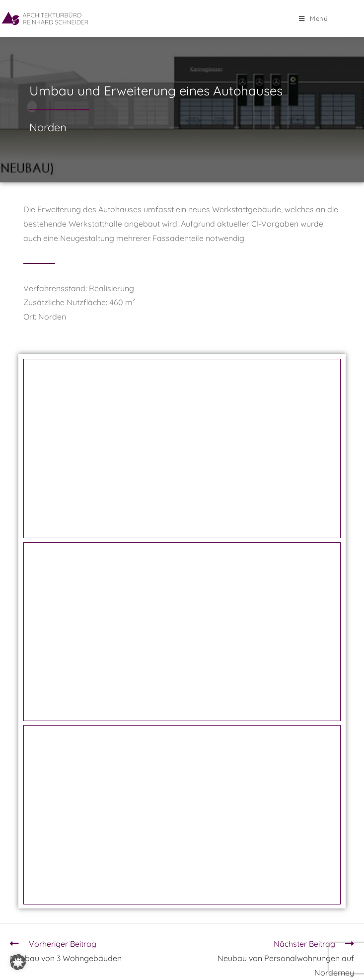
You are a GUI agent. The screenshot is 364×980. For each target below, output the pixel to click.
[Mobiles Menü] (313, 18)
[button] (18, 962)
